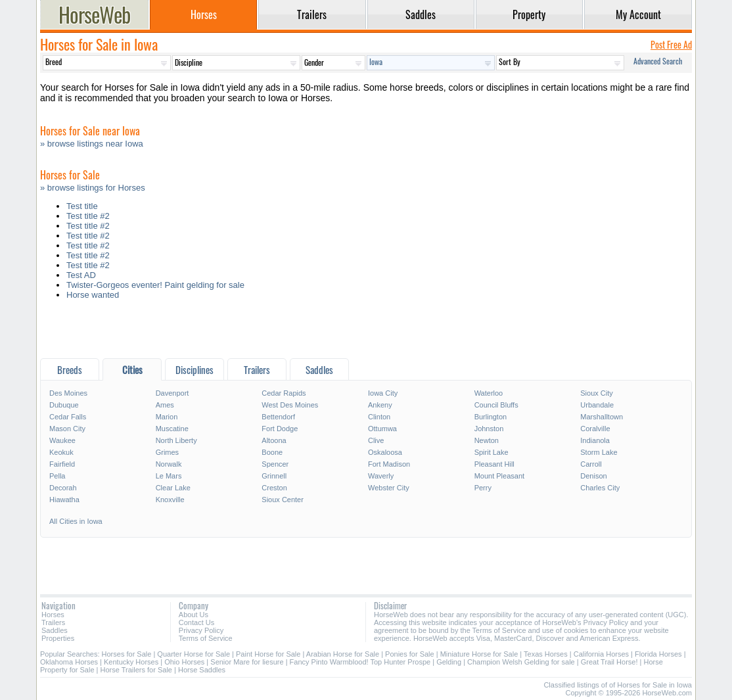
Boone (272, 452)
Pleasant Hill (494, 464)
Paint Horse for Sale (268, 654)
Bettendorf (278, 417)
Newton (487, 440)
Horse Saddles (202, 670)
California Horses (601, 654)
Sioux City (597, 393)
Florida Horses (658, 654)
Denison (593, 476)
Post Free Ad (671, 44)
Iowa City (383, 393)
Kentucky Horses (131, 662)
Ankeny (380, 405)
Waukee (62, 440)
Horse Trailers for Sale (136, 670)
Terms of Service (206, 638)
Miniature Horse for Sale (479, 654)
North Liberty (176, 440)
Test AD (81, 275)
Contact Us (196, 622)
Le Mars (169, 476)
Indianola (595, 440)
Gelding (449, 662)
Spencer (275, 464)
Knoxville (170, 500)
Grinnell (274, 476)
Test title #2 (88, 216)
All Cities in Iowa (76, 521)
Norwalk (169, 464)
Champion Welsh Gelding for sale (521, 662)
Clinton (379, 417)
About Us (194, 615)
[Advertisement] (366, 332)
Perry (483, 488)
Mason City (67, 429)
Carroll (591, 464)
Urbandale (597, 405)
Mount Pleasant (499, 476)
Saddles (55, 630)
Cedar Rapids (284, 393)
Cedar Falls (68, 417)
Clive (376, 440)
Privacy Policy (201, 630)
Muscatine (172, 429)
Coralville (595, 429)
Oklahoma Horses (69, 662)
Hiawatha (64, 500)
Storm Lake (599, 452)
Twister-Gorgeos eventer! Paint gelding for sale (155, 285)
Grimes (167, 452)
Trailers (53, 622)
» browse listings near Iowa (92, 144)
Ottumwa (382, 429)
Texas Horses (546, 654)
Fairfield (62, 464)
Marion (167, 417)
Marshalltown (602, 417)
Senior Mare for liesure (247, 662)
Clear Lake (173, 488)
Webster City (389, 488)
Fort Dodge (280, 429)
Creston (274, 488)
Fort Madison (389, 464)
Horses (53, 615)
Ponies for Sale (410, 654)
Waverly (381, 476)
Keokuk (61, 452)
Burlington (491, 417)
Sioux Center (283, 500)
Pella (57, 476)
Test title (82, 206)
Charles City (600, 488)
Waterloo (489, 393)
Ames (165, 405)
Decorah (63, 488)
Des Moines (68, 393)
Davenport (172, 393)
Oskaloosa (385, 452)
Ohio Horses (184, 662)
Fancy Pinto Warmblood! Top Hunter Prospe (360, 662)
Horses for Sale (127, 654)
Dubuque (64, 405)
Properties (58, 638)
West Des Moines (290, 405)
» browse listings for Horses (93, 188)
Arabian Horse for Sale (343, 654)
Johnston (489, 429)
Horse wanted (93, 295)
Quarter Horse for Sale (194, 654)
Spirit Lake (492, 452)
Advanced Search (658, 61)
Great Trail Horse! (609, 662)
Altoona (274, 440)
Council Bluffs (496, 405)
